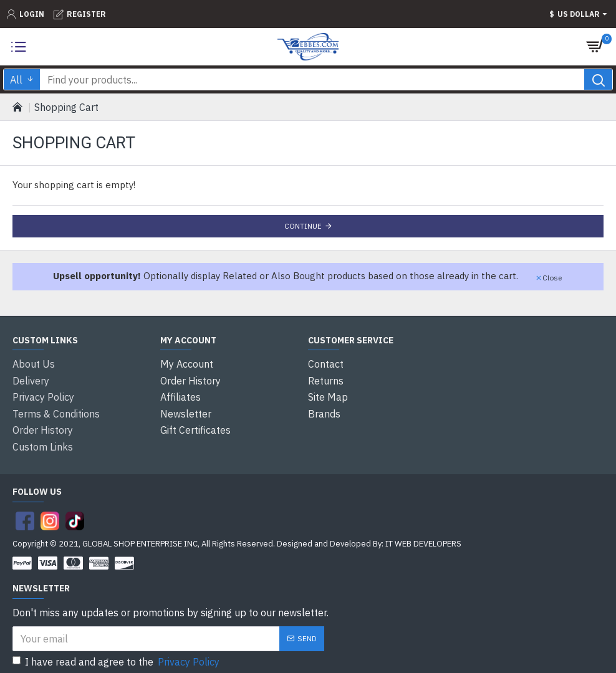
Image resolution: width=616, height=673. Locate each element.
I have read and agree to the (117, 653)
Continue (303, 226)
